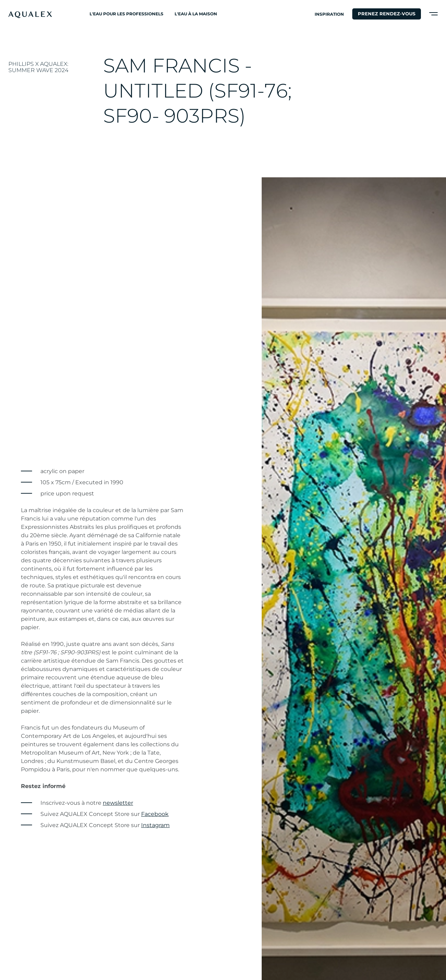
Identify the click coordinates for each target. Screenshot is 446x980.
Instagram (155, 825)
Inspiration (329, 14)
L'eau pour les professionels (126, 14)
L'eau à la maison (196, 14)
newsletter (118, 803)
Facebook (155, 814)
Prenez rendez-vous (387, 14)
